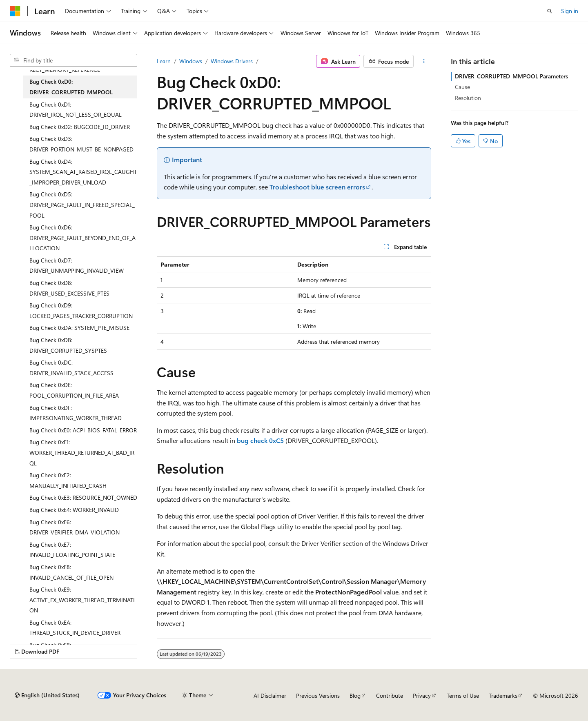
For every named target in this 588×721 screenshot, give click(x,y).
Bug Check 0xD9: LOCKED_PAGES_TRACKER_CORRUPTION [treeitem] (81, 310)
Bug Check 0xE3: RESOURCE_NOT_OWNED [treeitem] (83, 497)
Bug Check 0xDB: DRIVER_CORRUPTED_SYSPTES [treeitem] (68, 345)
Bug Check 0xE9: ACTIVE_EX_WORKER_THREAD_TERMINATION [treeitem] (82, 600)
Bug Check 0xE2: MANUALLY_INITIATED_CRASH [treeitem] (68, 480)
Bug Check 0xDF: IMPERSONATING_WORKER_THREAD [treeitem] (76, 413)
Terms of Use (463, 695)
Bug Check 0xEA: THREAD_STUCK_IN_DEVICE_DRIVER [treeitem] (75, 628)
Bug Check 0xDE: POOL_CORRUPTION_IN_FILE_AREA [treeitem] (74, 390)
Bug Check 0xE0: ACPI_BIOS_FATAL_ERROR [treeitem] (83, 430)
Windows (191, 61)
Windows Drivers (232, 61)
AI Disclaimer (270, 695)
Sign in (570, 11)
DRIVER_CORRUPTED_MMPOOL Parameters (511, 76)
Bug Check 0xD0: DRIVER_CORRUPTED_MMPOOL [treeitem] (71, 87)
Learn (164, 61)
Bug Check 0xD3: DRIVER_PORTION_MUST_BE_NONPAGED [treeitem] (81, 144)
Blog (355, 695)
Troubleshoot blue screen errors (317, 187)
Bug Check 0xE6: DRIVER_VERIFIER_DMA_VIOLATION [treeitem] (75, 527)
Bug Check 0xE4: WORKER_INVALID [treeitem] (74, 510)
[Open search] (550, 11)
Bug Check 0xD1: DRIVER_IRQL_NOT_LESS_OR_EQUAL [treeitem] (76, 110)
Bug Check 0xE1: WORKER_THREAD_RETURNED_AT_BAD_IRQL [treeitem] (82, 452)
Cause (462, 87)
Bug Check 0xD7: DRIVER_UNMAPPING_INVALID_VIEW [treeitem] (77, 266)
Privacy (422, 695)
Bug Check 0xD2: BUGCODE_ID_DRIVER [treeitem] (80, 127)
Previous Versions (318, 695)
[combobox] (73, 60)
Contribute (390, 695)
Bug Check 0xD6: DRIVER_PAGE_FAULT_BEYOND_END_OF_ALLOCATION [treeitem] (82, 238)
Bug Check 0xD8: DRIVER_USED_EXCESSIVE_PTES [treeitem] (69, 288)
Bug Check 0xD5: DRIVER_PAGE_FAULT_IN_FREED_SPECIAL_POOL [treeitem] (82, 205)
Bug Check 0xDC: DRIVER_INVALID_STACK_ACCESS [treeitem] (71, 368)
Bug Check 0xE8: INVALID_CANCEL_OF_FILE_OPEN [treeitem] (71, 572)
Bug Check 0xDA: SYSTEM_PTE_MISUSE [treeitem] (79, 328)
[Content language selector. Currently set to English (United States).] (47, 695)
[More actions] (424, 61)
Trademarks (503, 695)
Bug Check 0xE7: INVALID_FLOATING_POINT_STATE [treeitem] (72, 550)
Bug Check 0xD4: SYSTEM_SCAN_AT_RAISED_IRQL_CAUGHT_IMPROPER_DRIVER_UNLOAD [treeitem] (83, 172)
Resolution (468, 98)
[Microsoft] (15, 11)
